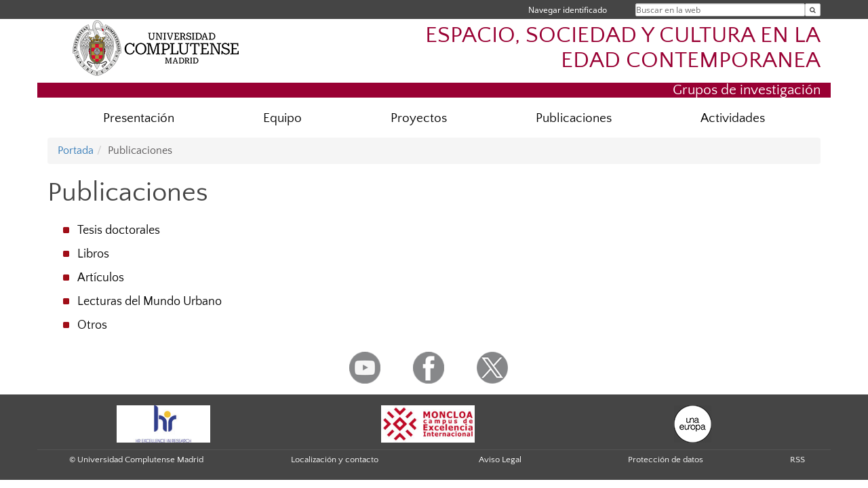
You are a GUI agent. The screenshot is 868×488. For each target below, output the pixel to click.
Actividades (733, 118)
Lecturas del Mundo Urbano (150, 302)
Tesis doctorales (119, 230)
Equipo (282, 118)
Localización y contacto (335, 460)
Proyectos (419, 118)
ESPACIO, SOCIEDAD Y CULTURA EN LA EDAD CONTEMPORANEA (623, 48)
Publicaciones (574, 118)
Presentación (139, 118)
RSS (797, 460)
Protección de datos (666, 460)
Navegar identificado (568, 10)
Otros (92, 325)
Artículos (101, 278)
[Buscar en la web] (813, 10)
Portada (76, 150)
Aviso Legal (500, 460)
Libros (93, 254)
